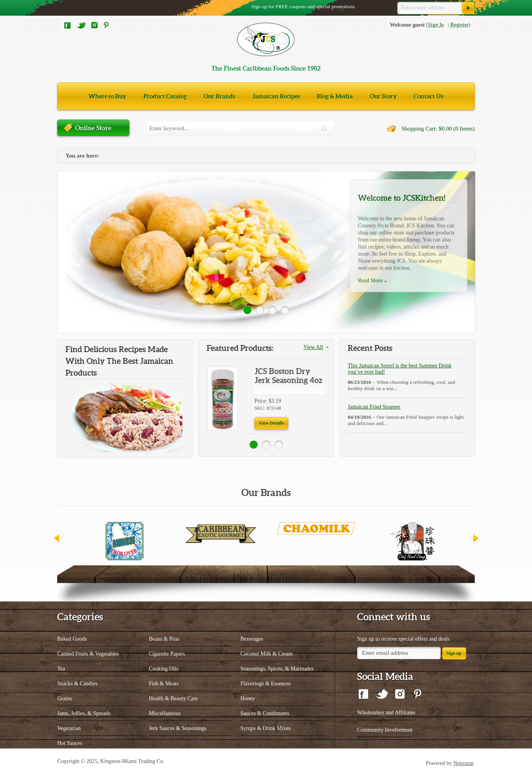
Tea (61, 669)
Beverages (252, 639)
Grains (64, 698)
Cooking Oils (164, 669)
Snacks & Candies (77, 684)
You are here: (82, 156)
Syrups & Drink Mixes (265, 728)
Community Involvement (385, 730)
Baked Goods (72, 639)
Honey (248, 698)
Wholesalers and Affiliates (386, 713)
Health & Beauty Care (173, 698)
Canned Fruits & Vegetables (88, 654)
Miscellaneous (165, 713)
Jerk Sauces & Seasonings (178, 728)
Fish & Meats (164, 684)
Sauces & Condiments (265, 713)
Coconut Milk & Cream (266, 654)
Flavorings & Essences (265, 684)
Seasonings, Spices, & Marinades (277, 669)
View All (313, 347)
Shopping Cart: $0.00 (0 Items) (438, 129)
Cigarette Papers (167, 654)
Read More (370, 281)
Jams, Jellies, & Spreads (84, 713)
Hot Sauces (70, 743)
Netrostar (463, 763)
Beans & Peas (164, 639)
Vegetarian (69, 728)
